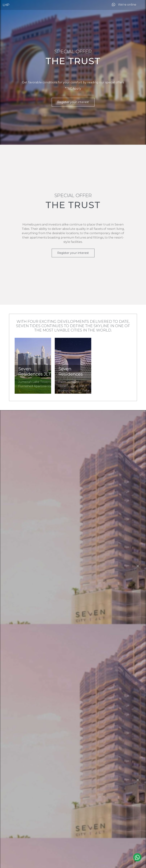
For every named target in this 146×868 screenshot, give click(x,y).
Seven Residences (71, 371)
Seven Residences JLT (35, 371)
